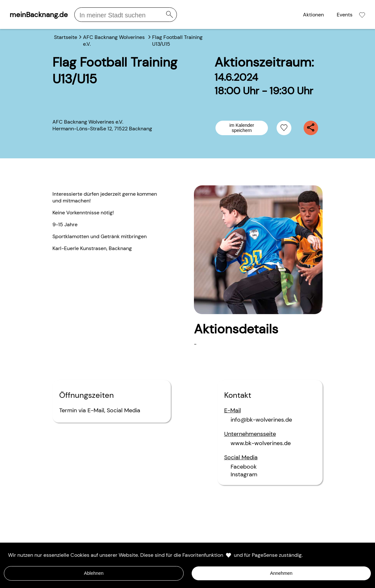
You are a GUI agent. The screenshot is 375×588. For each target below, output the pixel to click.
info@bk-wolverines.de (261, 420)
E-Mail (96, 410)
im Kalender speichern (242, 128)
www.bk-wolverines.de (261, 443)
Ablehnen (94, 573)
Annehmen (281, 573)
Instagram (244, 474)
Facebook (244, 467)
